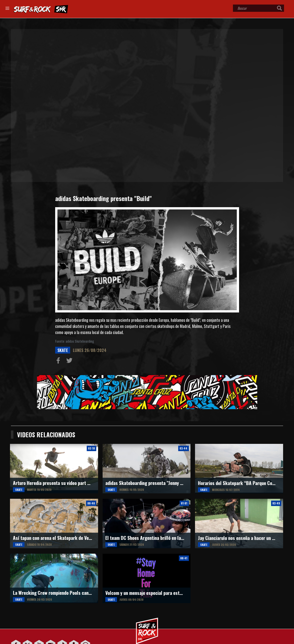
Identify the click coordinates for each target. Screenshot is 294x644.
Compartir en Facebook (59, 361)
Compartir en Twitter (70, 361)
